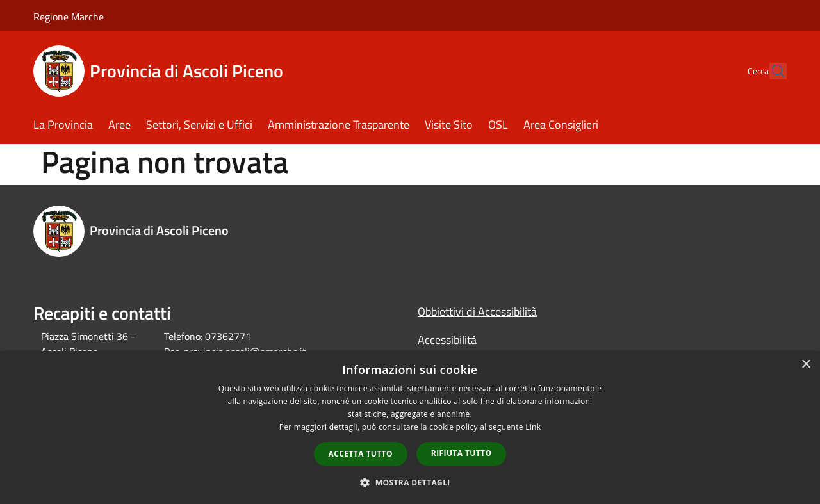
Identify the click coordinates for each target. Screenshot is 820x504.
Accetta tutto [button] (361, 454)
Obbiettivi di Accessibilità (477, 312)
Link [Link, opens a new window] (533, 427)
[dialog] (410, 427)
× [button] (806, 365)
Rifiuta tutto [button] (462, 453)
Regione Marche (69, 17)
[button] (410, 482)
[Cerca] (771, 71)
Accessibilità (447, 340)
